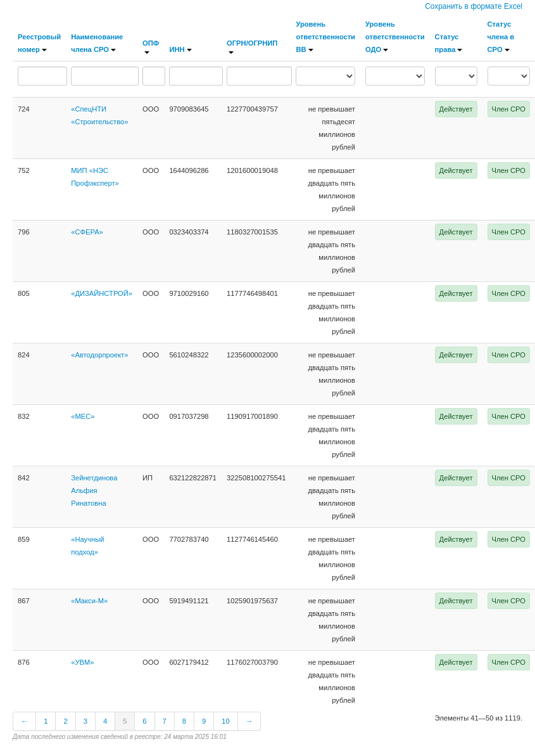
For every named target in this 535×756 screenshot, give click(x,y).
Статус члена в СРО (501, 37)
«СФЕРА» (87, 232)
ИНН (180, 49)
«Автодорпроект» (99, 355)
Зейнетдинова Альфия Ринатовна (94, 490)
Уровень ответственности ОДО (395, 37)
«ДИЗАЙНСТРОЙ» (102, 293)
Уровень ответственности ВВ (325, 37)
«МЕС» (83, 416)
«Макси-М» (89, 601)
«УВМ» (82, 662)
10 (225, 721)
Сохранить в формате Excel (474, 6)
